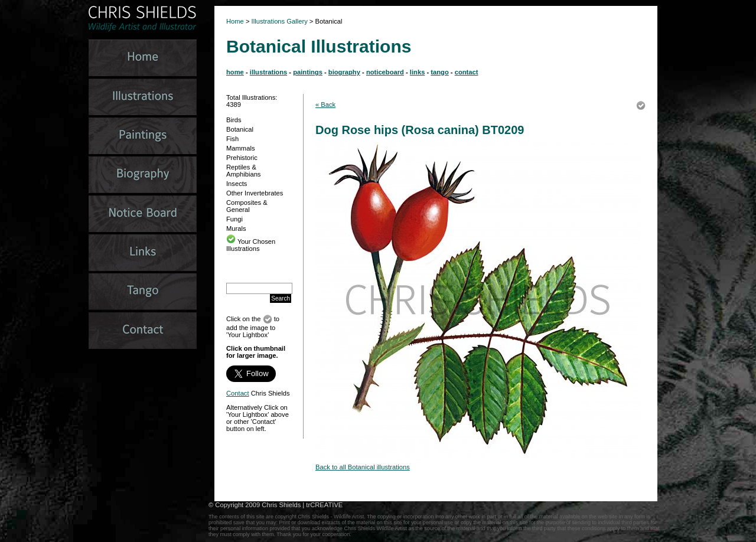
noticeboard (385, 72)
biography (344, 72)
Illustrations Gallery (279, 21)
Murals (236, 228)
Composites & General (247, 206)
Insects (237, 184)
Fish (232, 139)
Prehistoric (242, 158)
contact (467, 72)
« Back (325, 105)
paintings (308, 72)
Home (235, 21)
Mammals (240, 148)
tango (439, 72)
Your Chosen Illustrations (251, 245)
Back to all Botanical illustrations (363, 467)
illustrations (268, 72)
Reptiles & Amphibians (243, 171)
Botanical (240, 129)
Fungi (234, 219)
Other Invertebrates (255, 193)
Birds (234, 120)
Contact (238, 393)
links (418, 72)
